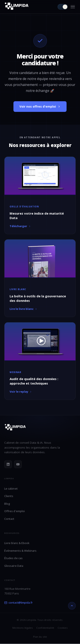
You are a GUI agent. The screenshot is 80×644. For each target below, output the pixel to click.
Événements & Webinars (20, 551)
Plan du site (40, 637)
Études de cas (13, 558)
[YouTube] (18, 464)
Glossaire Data (14, 566)
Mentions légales (23, 628)
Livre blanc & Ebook (17, 543)
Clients (9, 496)
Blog (7, 504)
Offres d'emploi (15, 511)
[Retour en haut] (72, 606)
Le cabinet (11, 489)
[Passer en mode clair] (63, 7)
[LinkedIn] (8, 464)
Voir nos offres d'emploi (40, 106)
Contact (9, 519)
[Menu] (73, 7)
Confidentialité (45, 628)
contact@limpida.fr (18, 603)
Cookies (63, 628)
